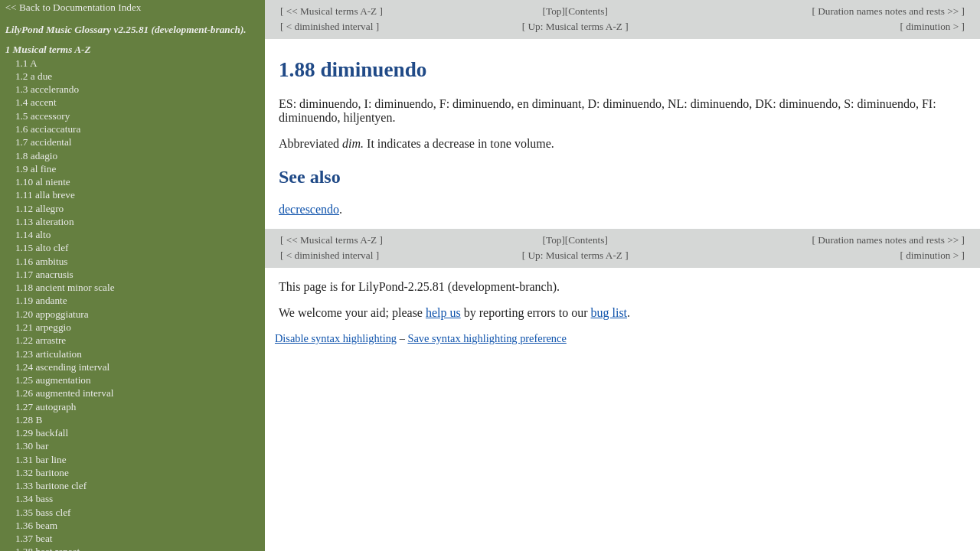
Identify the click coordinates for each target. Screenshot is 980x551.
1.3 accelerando (47, 89)
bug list (609, 313)
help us (443, 313)
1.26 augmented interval (65, 393)
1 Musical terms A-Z (48, 49)
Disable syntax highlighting (336, 338)
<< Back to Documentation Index (73, 7)
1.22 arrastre (41, 340)
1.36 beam (36, 525)
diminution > (933, 26)
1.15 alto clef (42, 248)
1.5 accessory (42, 116)
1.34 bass (34, 499)
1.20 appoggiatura (52, 314)
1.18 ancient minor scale (65, 287)
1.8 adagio (36, 156)
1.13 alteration (45, 222)
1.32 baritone (42, 473)
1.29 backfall (42, 433)
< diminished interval (329, 26)
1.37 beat (34, 538)
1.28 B (29, 420)
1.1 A (26, 63)
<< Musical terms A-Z (331, 11)
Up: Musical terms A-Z (575, 26)
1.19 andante (41, 300)
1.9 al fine (36, 169)
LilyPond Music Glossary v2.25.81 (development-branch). (126, 29)
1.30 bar (32, 446)
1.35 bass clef (43, 512)
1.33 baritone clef (51, 486)
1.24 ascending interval (62, 367)
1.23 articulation (49, 354)
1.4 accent (36, 102)
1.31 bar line (41, 460)
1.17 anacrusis (44, 274)
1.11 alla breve (45, 195)
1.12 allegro (39, 209)
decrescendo (309, 209)
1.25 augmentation (53, 380)
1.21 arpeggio (43, 327)
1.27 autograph (46, 407)
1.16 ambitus (42, 261)
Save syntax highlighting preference (487, 338)
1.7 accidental (44, 142)
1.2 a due (34, 76)
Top (554, 11)
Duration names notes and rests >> (889, 11)
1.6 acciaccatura (48, 129)
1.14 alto (33, 235)
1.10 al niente (43, 182)
